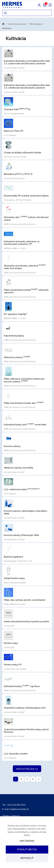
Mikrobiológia (36, 24)
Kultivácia (7, 28)
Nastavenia (27, 841)
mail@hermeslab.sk (19, 809)
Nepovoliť (27, 858)
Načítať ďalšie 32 (27, 769)
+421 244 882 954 (16, 805)
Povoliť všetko (27, 849)
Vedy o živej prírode (17, 24)
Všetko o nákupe (11, 816)
